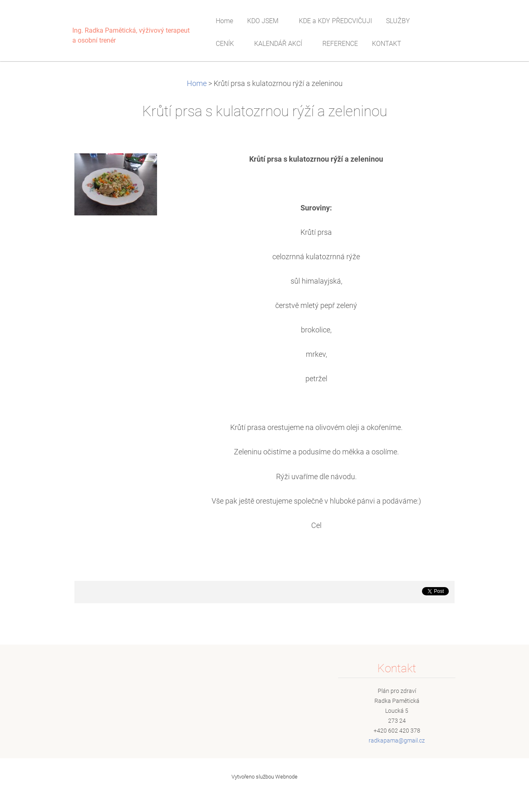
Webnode (286, 777)
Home (197, 84)
